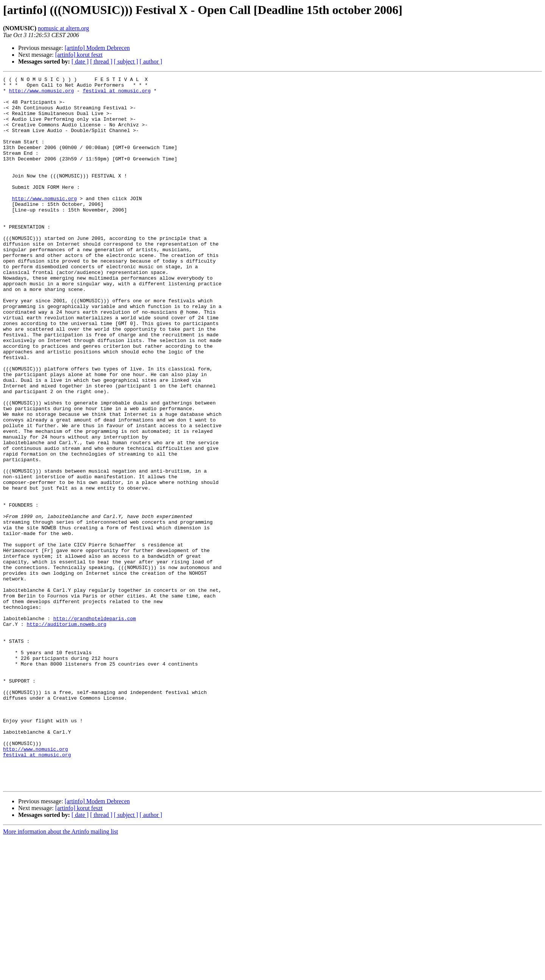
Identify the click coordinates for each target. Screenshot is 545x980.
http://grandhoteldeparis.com (95, 727)
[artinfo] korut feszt (79, 55)
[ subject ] (126, 61)
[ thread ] (101, 61)
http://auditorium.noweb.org (66, 734)
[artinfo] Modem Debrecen (97, 48)
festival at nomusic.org (117, 94)
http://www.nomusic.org (42, 94)
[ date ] (80, 61)
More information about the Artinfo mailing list (61, 973)
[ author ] (151, 61)
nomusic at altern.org (63, 28)
